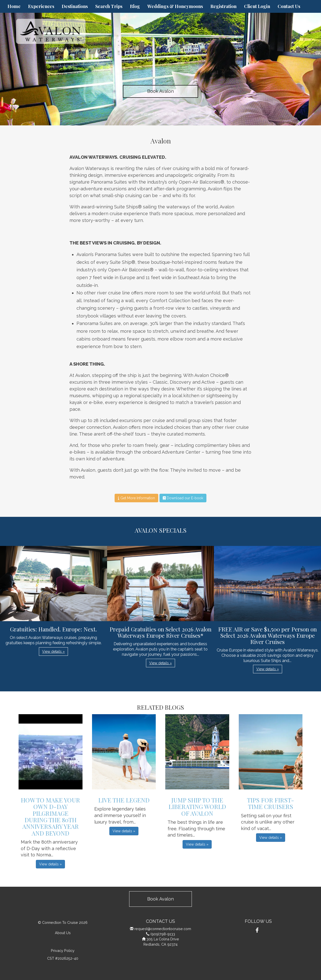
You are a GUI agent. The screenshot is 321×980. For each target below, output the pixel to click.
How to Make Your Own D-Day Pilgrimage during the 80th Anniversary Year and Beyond (50, 816)
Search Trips (109, 6)
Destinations (75, 6)
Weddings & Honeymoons (175, 6)
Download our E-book (183, 498)
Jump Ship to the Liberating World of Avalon (197, 807)
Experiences (41, 6)
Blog (135, 6)
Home (14, 6)
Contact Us (289, 6)
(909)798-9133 (163, 934)
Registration (223, 6)
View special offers (160, 118)
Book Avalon (160, 91)
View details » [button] (53, 651)
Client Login (257, 6)
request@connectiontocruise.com (163, 929)
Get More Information (136, 498)
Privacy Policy (63, 951)
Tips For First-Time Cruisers (271, 803)
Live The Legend (124, 800)
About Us (63, 933)
